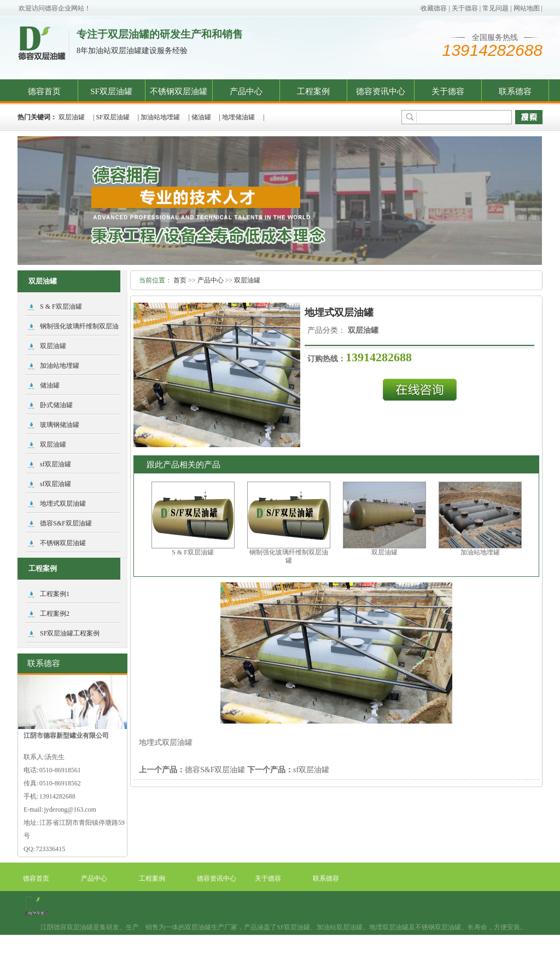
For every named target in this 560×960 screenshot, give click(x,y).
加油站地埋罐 (160, 117)
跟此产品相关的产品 (183, 465)
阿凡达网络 (364, 953)
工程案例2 (55, 614)
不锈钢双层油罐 (179, 91)
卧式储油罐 (56, 405)
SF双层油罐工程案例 (70, 633)
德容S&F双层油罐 (215, 770)
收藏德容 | (435, 8)
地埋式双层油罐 (63, 504)
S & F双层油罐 (193, 552)
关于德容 (448, 91)
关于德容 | (466, 8)
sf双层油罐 (311, 770)
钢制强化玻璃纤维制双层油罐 (289, 556)
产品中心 (246, 91)
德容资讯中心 (381, 91)
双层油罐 (72, 117)
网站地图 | (528, 8)
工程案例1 (55, 594)
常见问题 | (497, 8)
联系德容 (515, 91)
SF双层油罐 (111, 91)
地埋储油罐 (238, 117)
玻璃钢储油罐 (60, 425)
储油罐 (201, 117)
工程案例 (313, 91)
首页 (180, 280)
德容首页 (44, 91)
